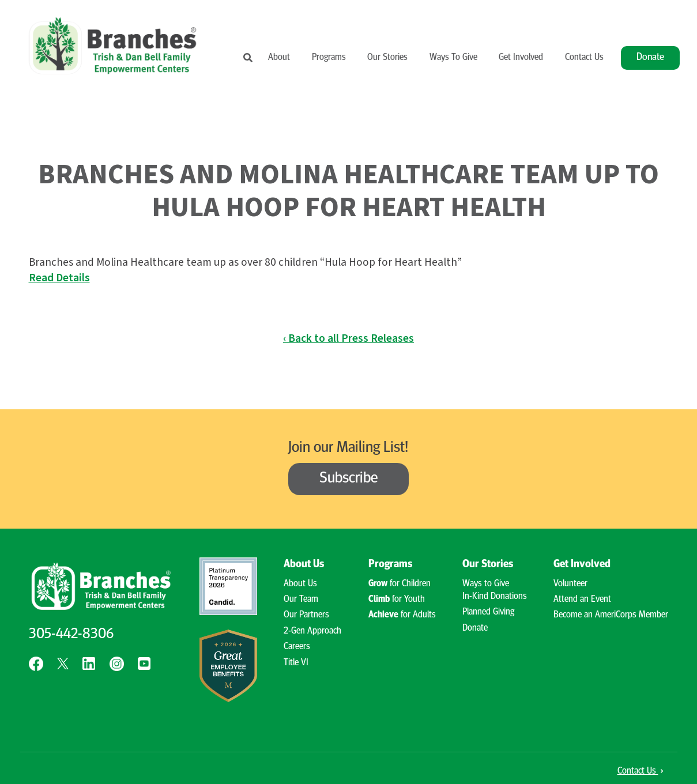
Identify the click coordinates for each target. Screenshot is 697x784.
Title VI (296, 663)
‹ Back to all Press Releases (348, 338)
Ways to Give (486, 584)
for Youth (397, 600)
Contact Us (584, 58)
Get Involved (521, 58)
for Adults (402, 615)
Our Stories (387, 58)
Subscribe (349, 479)
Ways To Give (453, 58)
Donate (650, 57)
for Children (400, 584)
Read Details (59, 278)
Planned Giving (488, 612)
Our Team (301, 600)
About (279, 58)
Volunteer (570, 584)
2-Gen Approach (312, 631)
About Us (304, 565)
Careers (297, 647)
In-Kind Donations (495, 597)
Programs (329, 58)
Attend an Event (582, 600)
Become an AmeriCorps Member (611, 615)
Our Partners (306, 615)
